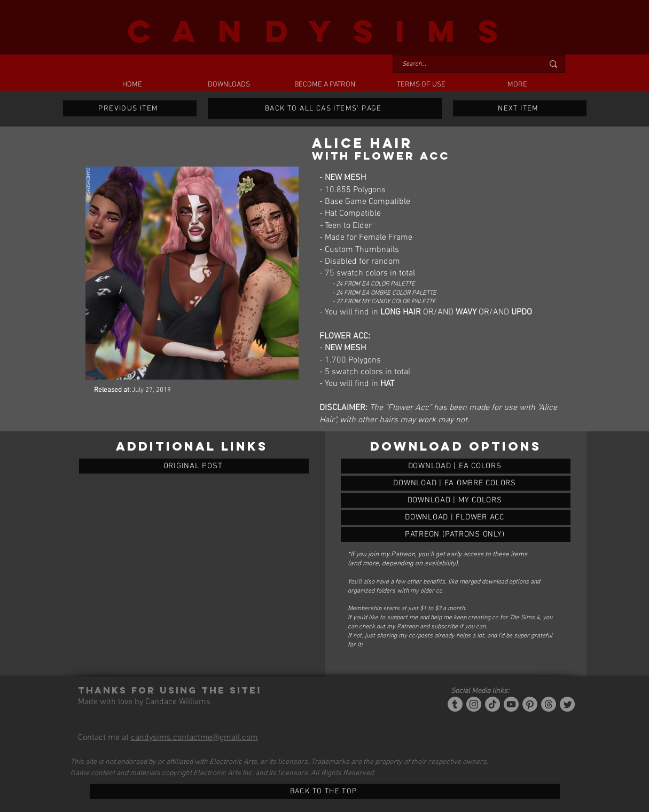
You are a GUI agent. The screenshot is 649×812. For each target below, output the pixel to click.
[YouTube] (511, 704)
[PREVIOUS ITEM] (130, 108)
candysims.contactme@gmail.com (194, 738)
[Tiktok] (492, 704)
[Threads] (549, 704)
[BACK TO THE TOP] (325, 791)
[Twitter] (567, 704)
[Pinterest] (530, 704)
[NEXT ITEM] (520, 108)
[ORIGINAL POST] (194, 466)
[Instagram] (474, 704)
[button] (229, 85)
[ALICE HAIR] (456, 466)
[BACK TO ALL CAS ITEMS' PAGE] (325, 108)
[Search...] (465, 64)
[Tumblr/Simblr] (455, 704)
